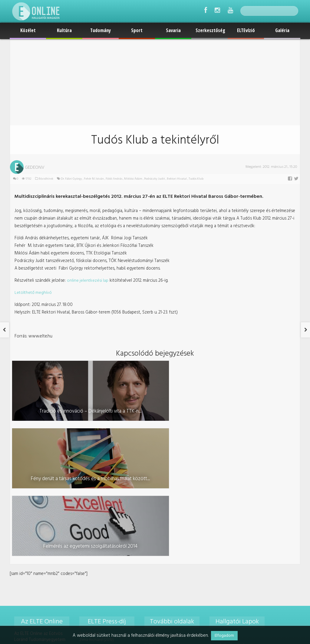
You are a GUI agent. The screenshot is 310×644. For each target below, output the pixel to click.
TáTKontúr (218, 494)
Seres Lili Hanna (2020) (99, 516)
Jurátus (215, 531)
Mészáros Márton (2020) (101, 510)
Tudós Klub (195, 179)
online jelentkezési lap (86, 276)
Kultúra (64, 30)
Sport (137, 30)
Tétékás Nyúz (221, 522)
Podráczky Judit (153, 179)
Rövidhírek (45, 179)
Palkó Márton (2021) (97, 534)
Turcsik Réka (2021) (96, 546)
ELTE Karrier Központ (163, 504)
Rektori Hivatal (176, 179)
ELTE (148, 522)
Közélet (28, 30)
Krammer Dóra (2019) (97, 505)
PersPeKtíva (219, 513)
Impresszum (154, 541)
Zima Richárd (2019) (96, 498)
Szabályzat (89, 492)
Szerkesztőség (210, 30)
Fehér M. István (93, 179)
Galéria (282, 30)
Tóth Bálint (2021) (94, 540)
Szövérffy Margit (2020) (100, 522)
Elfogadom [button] (224, 636)
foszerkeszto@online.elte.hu (244, 568)
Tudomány (101, 30)
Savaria (173, 30)
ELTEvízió (246, 30)
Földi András (113, 179)
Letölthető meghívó (33, 288)
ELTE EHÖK (153, 513)
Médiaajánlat (155, 531)
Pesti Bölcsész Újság (227, 504)
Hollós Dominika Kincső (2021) (106, 528)
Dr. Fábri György (70, 179)
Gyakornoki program (162, 494)
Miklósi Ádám (132, 179)
